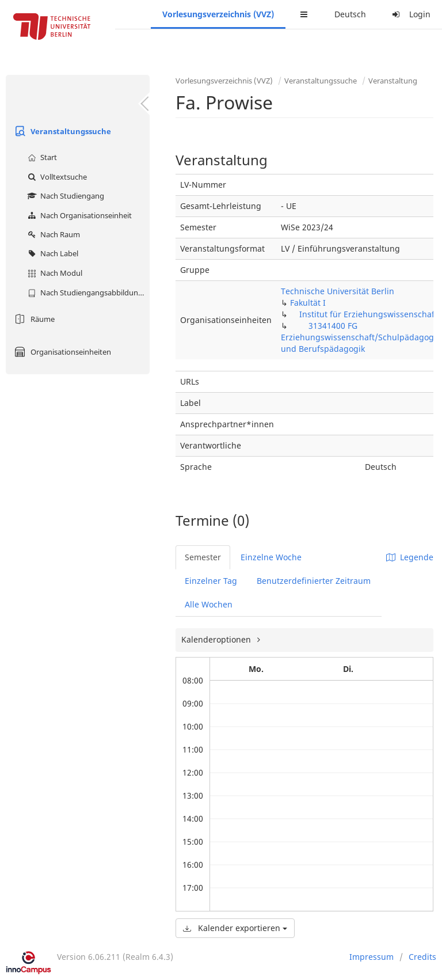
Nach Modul (54, 273)
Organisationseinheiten (61, 352)
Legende (410, 557)
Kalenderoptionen (217, 639)
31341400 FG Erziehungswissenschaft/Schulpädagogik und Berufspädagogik (361, 337)
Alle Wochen (209, 604)
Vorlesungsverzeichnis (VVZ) (218, 14)
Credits (422, 957)
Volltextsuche (56, 177)
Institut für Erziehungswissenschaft (368, 314)
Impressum (371, 957)
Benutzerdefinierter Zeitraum (314, 581)
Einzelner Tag (211, 581)
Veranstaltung (393, 81)
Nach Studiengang (64, 196)
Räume (33, 319)
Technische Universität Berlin (338, 291)
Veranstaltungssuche (61, 131)
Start (41, 157)
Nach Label (52, 253)
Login (410, 14)
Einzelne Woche (271, 557)
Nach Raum (52, 234)
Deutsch (350, 14)
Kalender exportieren (235, 928)
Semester (203, 557)
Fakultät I (308, 303)
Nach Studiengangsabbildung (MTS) (87, 293)
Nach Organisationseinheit (78, 215)
